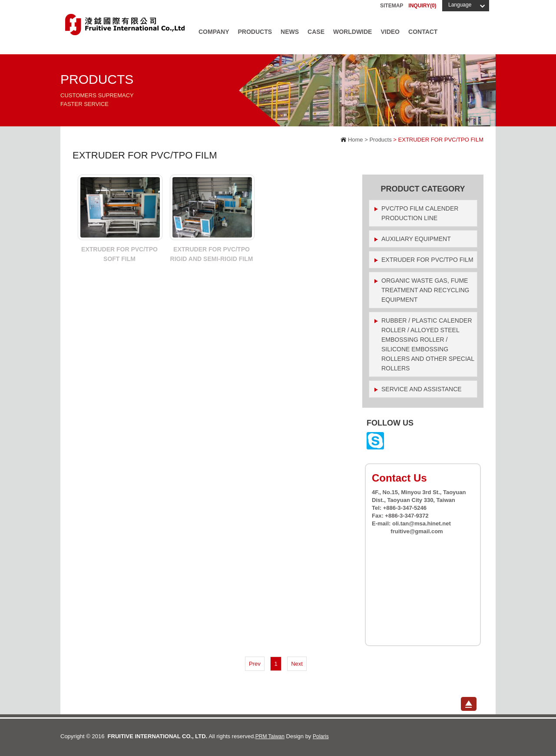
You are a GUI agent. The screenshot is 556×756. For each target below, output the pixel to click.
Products (255, 32)
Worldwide (352, 32)
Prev (255, 664)
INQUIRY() (422, 6)
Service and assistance (422, 389)
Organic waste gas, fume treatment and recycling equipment (425, 290)
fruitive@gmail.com (417, 531)
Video (390, 32)
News (290, 32)
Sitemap (392, 6)
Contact (423, 32)
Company (214, 32)
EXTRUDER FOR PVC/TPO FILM (427, 260)
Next (297, 664)
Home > (357, 140)
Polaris (321, 736)
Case (316, 32)
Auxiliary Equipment (416, 239)
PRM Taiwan (270, 736)
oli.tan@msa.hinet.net (422, 523)
